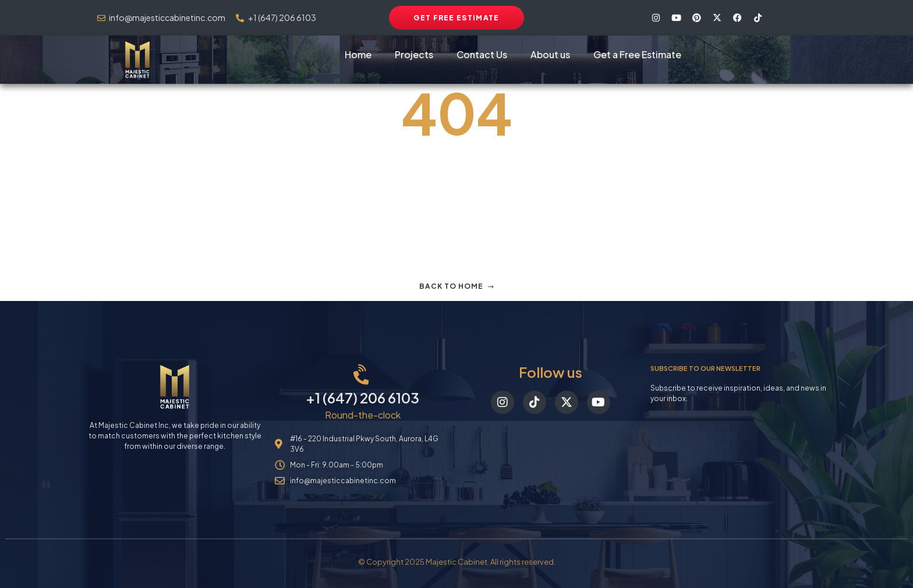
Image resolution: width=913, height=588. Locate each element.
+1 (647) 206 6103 (362, 398)
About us (550, 54)
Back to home (457, 286)
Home (358, 54)
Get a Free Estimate (637, 54)
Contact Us (482, 54)
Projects (414, 54)
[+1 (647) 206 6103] (362, 375)
